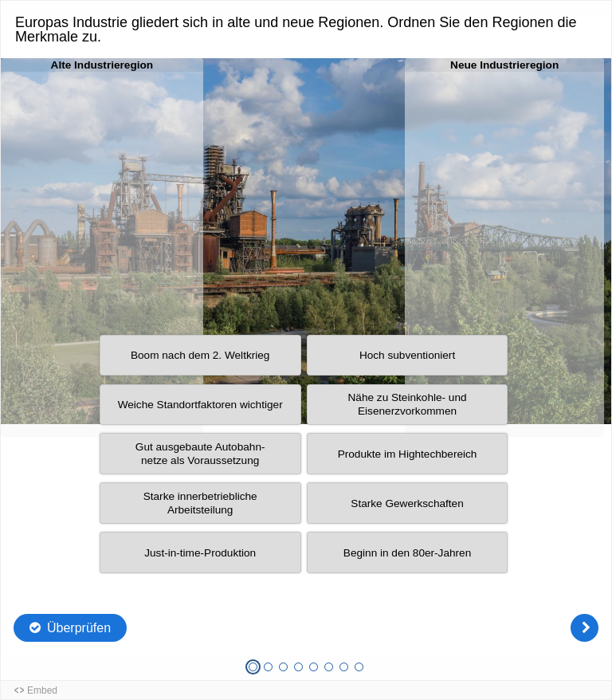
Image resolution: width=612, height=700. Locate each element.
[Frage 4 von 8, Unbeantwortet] (298, 667)
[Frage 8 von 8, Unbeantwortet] (359, 667)
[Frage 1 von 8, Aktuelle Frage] (253, 667)
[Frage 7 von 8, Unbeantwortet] (344, 667)
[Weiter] (585, 628)
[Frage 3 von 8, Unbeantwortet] (283, 667)
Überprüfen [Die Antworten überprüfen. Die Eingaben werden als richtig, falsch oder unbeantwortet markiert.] (79, 628)
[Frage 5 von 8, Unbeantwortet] (314, 667)
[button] (200, 405)
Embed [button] (42, 690)
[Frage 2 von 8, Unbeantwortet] (268, 667)
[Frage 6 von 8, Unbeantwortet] (329, 667)
